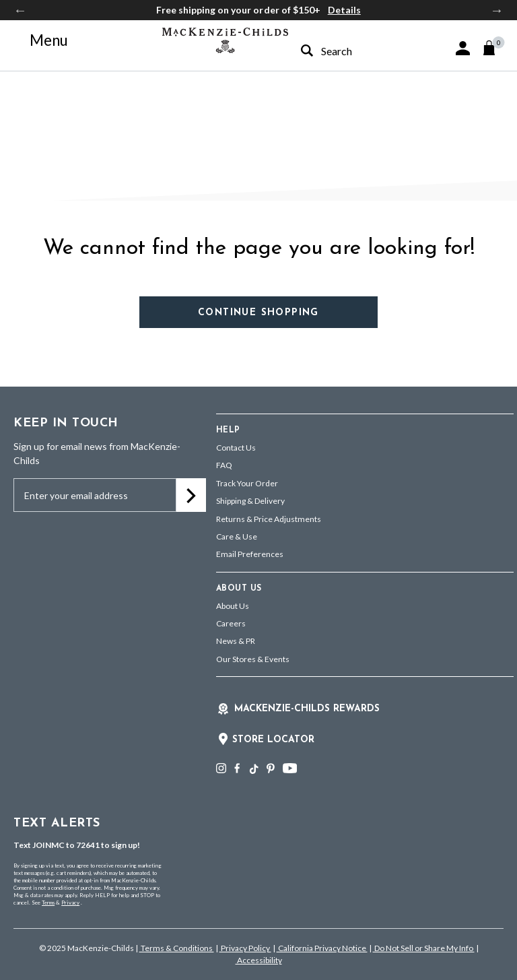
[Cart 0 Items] (495, 48)
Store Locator (273, 740)
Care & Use (237, 536)
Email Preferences (250, 554)
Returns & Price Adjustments (269, 519)
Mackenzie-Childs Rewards (307, 709)
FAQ (224, 465)
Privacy (70, 903)
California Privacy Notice (322, 948)
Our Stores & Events (253, 659)
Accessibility (259, 960)
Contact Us (236, 448)
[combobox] (346, 51)
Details (344, 10)
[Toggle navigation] (41, 40)
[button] (463, 48)
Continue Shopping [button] (258, 313)
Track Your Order (247, 483)
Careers (231, 623)
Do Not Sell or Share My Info (424, 948)
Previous (20, 10)
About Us (233, 606)
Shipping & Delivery (250, 501)
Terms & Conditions (177, 948)
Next (497, 10)
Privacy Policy (245, 948)
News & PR (236, 641)
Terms (48, 903)
